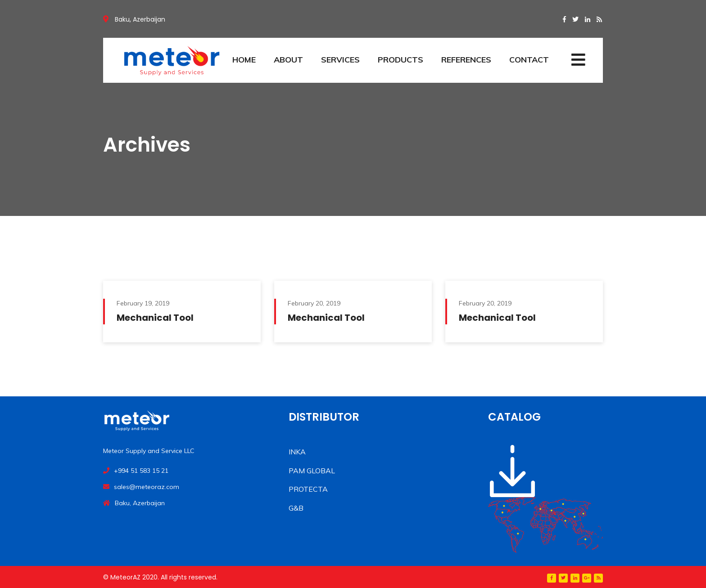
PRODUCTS (401, 60)
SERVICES (340, 60)
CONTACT (529, 60)
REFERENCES (466, 60)
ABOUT (288, 60)
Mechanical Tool (155, 318)
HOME (244, 60)
